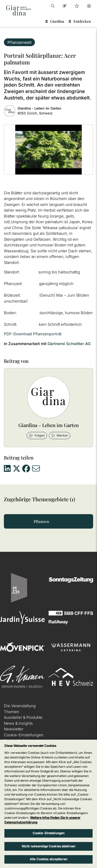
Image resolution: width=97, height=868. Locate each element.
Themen (12, 712)
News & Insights (18, 723)
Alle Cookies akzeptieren (48, 859)
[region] (48, 804)
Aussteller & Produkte (23, 717)
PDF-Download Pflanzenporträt (33, 334)
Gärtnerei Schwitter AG (69, 344)
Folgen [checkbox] (37, 435)
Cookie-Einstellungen (24, 735)
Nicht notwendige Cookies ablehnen (48, 846)
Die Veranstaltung (20, 706)
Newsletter (14, 729)
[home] (19, 10)
